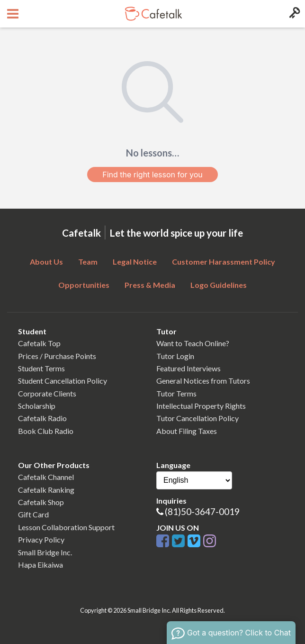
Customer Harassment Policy (224, 262)
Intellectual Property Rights (201, 406)
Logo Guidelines (219, 285)
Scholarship (37, 406)
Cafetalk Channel (46, 477)
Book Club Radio (46, 431)
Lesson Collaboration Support (66, 527)
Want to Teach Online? (193, 343)
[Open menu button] (12, 14)
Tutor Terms (176, 393)
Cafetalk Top (39, 343)
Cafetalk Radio (42, 418)
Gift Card (33, 514)
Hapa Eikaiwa (40, 565)
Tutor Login (175, 356)
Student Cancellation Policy (63, 381)
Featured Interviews (188, 368)
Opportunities (84, 285)
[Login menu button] (293, 14)
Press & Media (150, 285)
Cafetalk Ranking (46, 490)
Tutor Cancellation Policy (197, 418)
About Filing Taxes (187, 431)
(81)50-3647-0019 (202, 511)
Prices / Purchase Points (57, 356)
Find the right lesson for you (152, 175)
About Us (46, 262)
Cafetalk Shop (41, 502)
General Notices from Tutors (203, 381)
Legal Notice (135, 262)
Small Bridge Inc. (45, 552)
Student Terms (41, 368)
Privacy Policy (41, 539)
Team (88, 262)
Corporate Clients (47, 393)
